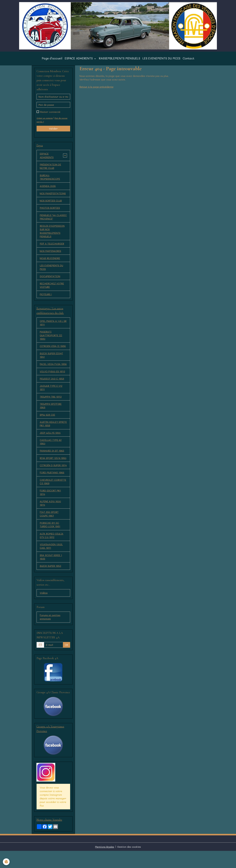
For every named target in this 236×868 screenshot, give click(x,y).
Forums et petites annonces (50, 634)
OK (67, 662)
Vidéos (44, 609)
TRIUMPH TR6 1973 (51, 403)
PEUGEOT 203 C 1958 (52, 384)
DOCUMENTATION (50, 281)
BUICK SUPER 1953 (51, 582)
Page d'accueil (52, 61)
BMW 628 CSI (47, 421)
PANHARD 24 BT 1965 (52, 458)
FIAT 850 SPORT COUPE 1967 (49, 529)
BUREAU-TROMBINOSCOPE (50, 180)
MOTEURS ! (46, 299)
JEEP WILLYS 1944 (50, 439)
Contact (189, 61)
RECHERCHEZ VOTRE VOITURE (52, 290)
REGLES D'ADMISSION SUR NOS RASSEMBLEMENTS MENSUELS (52, 235)
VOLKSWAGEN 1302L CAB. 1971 (51, 562)
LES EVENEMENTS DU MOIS (161, 61)
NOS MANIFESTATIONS (53, 196)
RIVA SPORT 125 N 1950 (50, 467)
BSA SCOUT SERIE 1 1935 (51, 573)
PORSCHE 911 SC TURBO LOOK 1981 (50, 540)
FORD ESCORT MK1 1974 (51, 507)
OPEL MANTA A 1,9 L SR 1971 (51, 328)
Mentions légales (105, 864)
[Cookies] (6, 862)
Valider (53, 131)
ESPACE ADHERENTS (79, 61)
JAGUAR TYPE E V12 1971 (51, 394)
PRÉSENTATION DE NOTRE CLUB (51, 169)
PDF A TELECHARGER (52, 247)
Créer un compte (45, 120)
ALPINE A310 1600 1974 (51, 518)
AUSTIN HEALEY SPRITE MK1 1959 (50, 430)
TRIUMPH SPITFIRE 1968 (51, 412)
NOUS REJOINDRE (50, 262)
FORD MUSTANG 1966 (52, 487)
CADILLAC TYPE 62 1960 (51, 449)
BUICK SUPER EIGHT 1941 (52, 361)
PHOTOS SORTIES (50, 211)
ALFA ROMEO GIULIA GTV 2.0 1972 (52, 551)
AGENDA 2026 (48, 189)
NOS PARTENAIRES (51, 255)
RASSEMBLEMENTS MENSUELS (120, 61)
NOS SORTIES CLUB (51, 204)
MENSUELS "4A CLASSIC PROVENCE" (53, 220)
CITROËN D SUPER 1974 (50, 478)
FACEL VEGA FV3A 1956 (53, 370)
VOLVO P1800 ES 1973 (53, 377)
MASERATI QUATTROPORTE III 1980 (51, 340)
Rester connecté (50, 114)
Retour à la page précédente (97, 89)
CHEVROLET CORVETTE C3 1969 (53, 496)
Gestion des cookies (129, 864)
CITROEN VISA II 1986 (53, 351)
